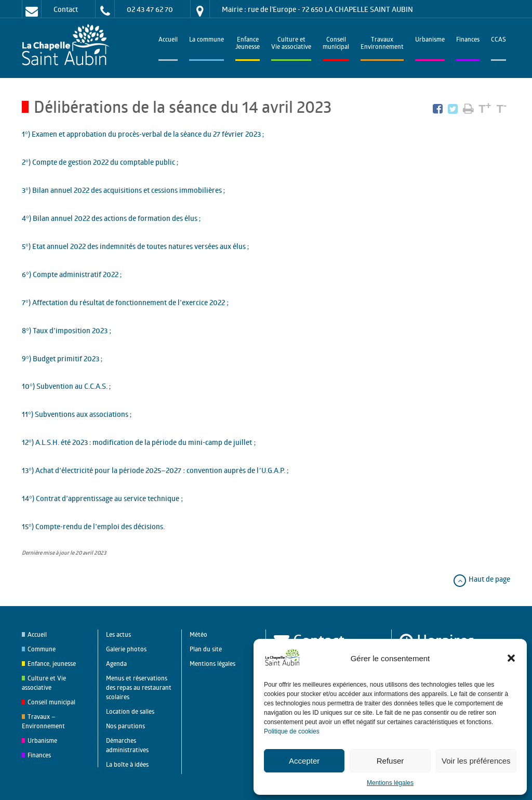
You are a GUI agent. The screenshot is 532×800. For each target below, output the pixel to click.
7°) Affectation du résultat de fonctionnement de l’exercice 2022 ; (125, 302)
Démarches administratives (127, 745)
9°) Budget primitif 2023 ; (62, 358)
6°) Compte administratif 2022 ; (72, 274)
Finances (468, 40)
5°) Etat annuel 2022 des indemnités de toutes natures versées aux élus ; (136, 246)
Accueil (168, 40)
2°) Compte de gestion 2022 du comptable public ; (100, 162)
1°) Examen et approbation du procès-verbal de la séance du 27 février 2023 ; (143, 134)
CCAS (498, 40)
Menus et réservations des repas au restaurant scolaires (139, 687)
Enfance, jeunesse (52, 664)
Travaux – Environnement (43, 721)
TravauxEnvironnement (382, 44)
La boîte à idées (127, 764)
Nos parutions (125, 726)
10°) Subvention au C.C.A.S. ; (66, 386)
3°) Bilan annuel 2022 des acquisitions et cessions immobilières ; (124, 190)
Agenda (116, 664)
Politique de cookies (292, 731)
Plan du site (206, 649)
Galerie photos (126, 649)
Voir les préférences (476, 761)
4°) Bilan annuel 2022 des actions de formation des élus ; (111, 218)
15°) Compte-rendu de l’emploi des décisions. (93, 526)
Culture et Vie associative (291, 44)
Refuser (390, 761)
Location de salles (130, 711)
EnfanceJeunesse (248, 44)
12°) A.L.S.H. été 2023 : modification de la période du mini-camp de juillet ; (139, 442)
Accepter (304, 761)
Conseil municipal (51, 702)
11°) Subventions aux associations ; (77, 414)
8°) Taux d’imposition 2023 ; (66, 330)
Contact (66, 9)
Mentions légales (390, 783)
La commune (207, 40)
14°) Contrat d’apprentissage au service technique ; (102, 498)
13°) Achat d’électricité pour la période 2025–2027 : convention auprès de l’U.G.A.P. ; (155, 470)
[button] (511, 658)
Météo (198, 634)
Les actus (118, 634)
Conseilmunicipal (336, 44)
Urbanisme (430, 40)
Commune (42, 649)
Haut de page (481, 579)
